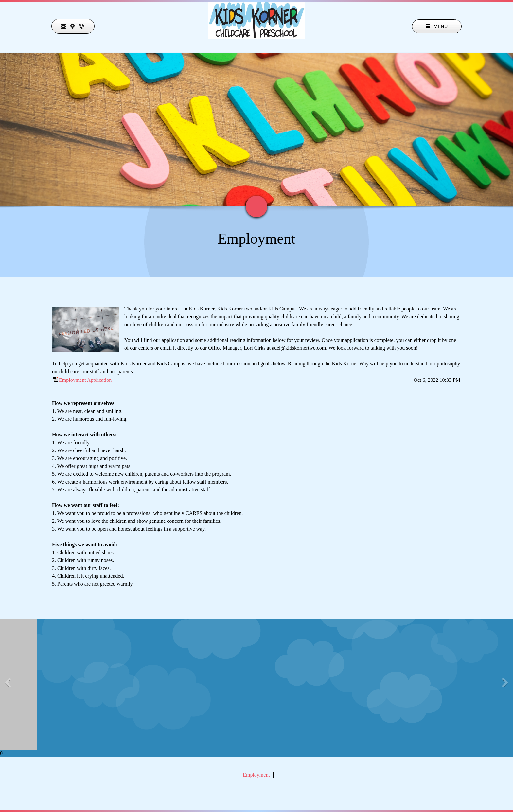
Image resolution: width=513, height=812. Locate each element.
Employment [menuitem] (256, 775)
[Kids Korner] (256, 33)
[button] (3, 684)
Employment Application (85, 380)
